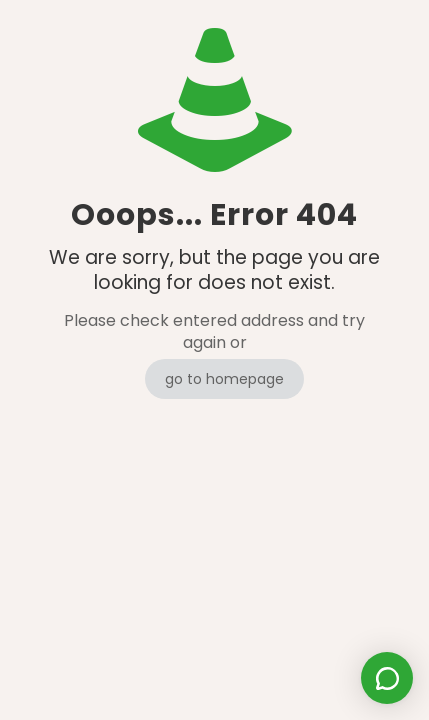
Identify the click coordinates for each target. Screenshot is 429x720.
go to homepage (224, 379)
